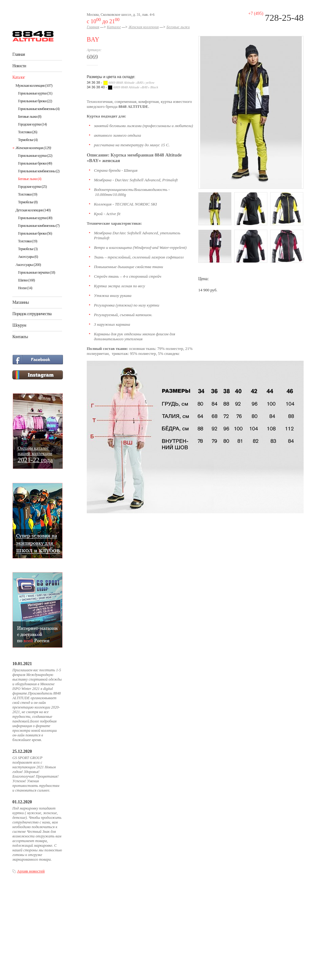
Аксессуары (28, 257)
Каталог (19, 77)
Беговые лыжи (30, 117)
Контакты (20, 337)
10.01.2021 (22, 664)
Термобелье (28, 140)
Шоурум (19, 325)
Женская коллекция (33, 148)
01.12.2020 (22, 802)
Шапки (26, 280)
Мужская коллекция (34, 85)
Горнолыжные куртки (35, 93)
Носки (25, 288)
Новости (19, 66)
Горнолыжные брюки (35, 101)
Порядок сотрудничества (32, 314)
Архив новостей (31, 871)
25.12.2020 (22, 751)
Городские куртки (32, 124)
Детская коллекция (33, 210)
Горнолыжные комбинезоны (39, 109)
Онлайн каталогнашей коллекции (35, 454)
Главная (19, 54)
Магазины (21, 302)
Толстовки (28, 132)
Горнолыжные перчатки (36, 272)
